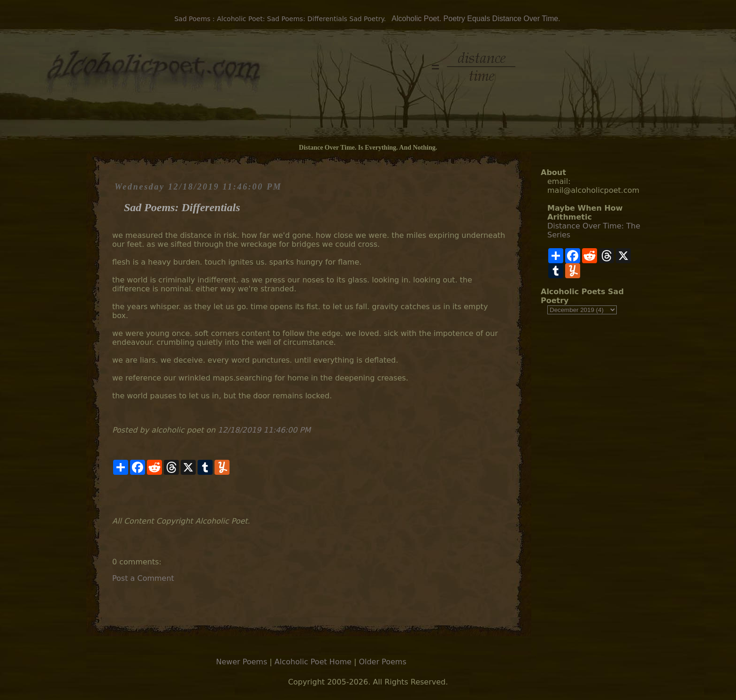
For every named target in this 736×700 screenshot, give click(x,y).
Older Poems (382, 662)
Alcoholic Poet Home (313, 662)
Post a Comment (143, 578)
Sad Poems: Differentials (182, 207)
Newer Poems (241, 662)
